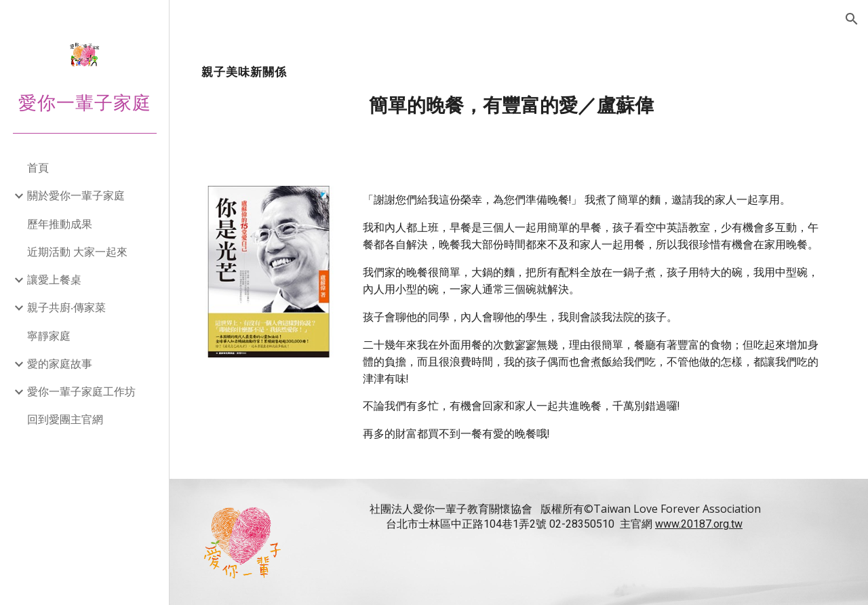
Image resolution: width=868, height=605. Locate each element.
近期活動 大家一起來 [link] (77, 252)
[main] (519, 92)
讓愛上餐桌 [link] (54, 279)
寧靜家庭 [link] (49, 336)
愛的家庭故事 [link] (60, 364)
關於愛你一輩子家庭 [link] (76, 195)
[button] (852, 19)
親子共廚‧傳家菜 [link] (66, 307)
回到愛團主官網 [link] (65, 419)
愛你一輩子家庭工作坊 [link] (81, 391)
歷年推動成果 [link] (60, 224)
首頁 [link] (38, 168)
